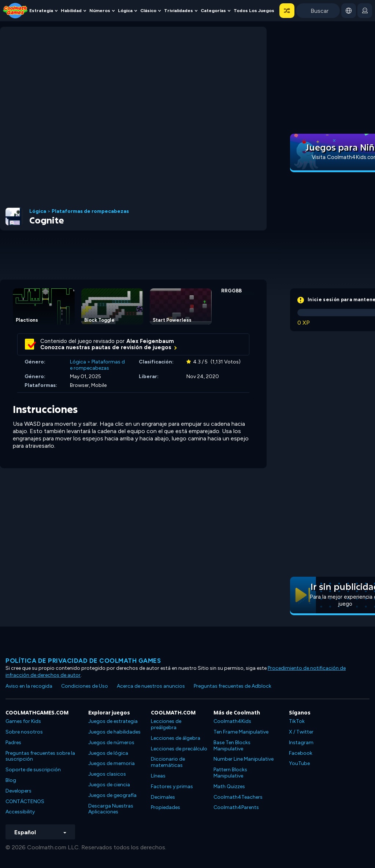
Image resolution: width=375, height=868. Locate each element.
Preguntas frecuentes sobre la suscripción (40, 756)
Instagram (301, 743)
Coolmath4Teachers (238, 797)
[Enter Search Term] (318, 11)
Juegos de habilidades (114, 732)
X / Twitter (301, 732)
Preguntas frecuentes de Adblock (233, 686)
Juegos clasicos (107, 774)
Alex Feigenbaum (150, 341)
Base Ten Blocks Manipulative (232, 746)
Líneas (158, 776)
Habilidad (71, 10)
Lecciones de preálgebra (166, 724)
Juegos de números (111, 743)
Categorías (213, 10)
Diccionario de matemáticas (168, 762)
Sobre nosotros (24, 732)
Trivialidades (179, 10)
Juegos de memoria (112, 763)
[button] (287, 11)
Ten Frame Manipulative (241, 732)
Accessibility (20, 812)
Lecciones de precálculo (179, 749)
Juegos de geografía (112, 795)
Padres (13, 743)
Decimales (163, 797)
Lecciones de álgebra (176, 738)
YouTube (299, 763)
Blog (11, 780)
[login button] (365, 11)
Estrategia (41, 10)
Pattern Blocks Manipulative (230, 773)
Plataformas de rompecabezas (90, 211)
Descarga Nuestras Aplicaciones (111, 809)
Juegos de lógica (108, 753)
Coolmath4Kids (232, 721)
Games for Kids (23, 721)
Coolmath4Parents (236, 807)
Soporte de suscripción (33, 770)
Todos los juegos (254, 10)
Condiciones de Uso (85, 686)
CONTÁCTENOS (25, 801)
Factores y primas (172, 786)
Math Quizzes (229, 786)
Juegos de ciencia (109, 785)
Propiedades (166, 807)
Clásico (148, 10)
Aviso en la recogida (29, 686)
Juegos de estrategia (113, 721)
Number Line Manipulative (244, 759)
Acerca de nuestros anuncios (151, 686)
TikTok (297, 721)
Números (100, 10)
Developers (18, 791)
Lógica (125, 10)
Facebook (301, 753)
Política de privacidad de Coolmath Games (83, 661)
